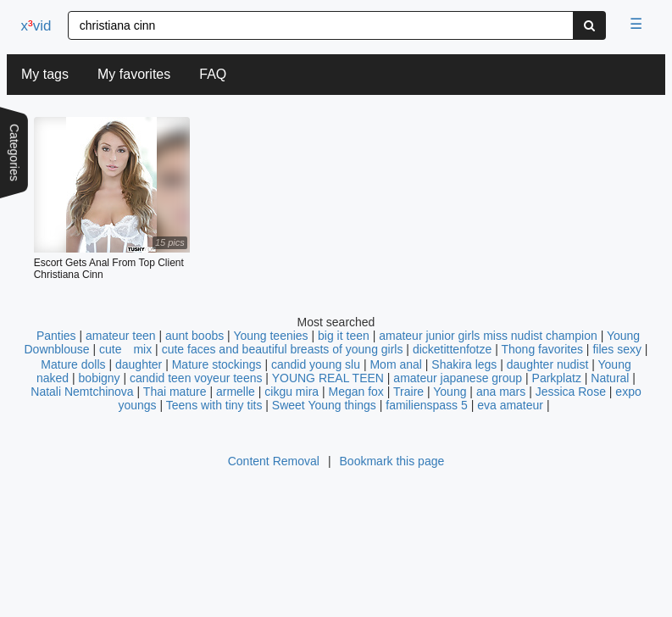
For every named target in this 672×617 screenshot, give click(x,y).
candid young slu (316, 364)
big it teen (344, 336)
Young (450, 392)
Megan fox (356, 392)
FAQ (213, 74)
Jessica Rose (571, 392)
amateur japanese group (458, 378)
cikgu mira (292, 392)
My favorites (134, 74)
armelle (236, 392)
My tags (45, 74)
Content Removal (274, 461)
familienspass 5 (427, 405)
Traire (408, 392)
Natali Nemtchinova (82, 392)
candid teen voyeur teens (196, 378)
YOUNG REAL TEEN (328, 378)
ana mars (501, 392)
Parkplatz (558, 378)
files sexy (617, 349)
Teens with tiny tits (214, 405)
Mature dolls (73, 364)
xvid (36, 26)
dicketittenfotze (452, 349)
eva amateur (510, 405)
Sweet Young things (324, 405)
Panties (56, 336)
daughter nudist (548, 364)
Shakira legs (464, 364)
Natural (611, 378)
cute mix (125, 349)
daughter (139, 364)
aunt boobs (194, 336)
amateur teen (121, 336)
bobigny (100, 378)
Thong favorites (542, 349)
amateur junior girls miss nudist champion (488, 336)
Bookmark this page (392, 461)
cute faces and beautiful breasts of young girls (283, 349)
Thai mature (175, 392)
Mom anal (395, 364)
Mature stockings (219, 364)
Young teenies (270, 336)
